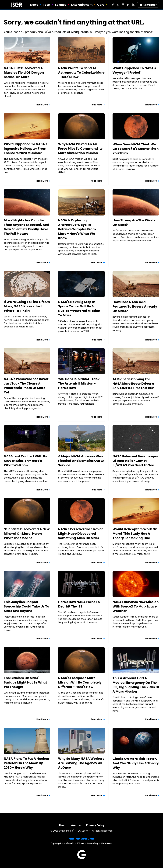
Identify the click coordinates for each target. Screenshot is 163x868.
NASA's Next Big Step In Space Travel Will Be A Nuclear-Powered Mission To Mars (79, 309)
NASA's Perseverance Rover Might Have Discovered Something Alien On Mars (80, 534)
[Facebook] (113, 5)
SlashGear (107, 843)
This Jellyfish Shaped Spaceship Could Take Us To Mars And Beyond (27, 606)
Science (61, 5)
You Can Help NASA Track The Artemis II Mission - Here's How (79, 383)
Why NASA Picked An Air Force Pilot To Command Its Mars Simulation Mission (80, 149)
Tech (47, 5)
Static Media (66, 831)
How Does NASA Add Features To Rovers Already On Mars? (135, 306)
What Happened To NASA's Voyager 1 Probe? (134, 70)
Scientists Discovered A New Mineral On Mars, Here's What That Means (27, 534)
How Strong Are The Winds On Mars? (134, 222)
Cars (101, 5)
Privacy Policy (95, 825)
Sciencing (93, 843)
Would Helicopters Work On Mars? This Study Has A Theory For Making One (135, 534)
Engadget (56, 843)
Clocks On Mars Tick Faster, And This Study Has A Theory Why (136, 763)
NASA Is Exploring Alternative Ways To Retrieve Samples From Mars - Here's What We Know (77, 229)
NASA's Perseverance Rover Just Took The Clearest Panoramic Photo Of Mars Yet (26, 386)
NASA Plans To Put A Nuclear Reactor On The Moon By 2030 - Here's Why (27, 763)
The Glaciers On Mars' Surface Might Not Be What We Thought (25, 682)
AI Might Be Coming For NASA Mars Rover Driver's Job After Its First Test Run (133, 384)
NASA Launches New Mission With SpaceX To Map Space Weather (136, 606)
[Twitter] (118, 5)
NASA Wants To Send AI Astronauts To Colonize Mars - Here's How (81, 73)
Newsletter (148, 5)
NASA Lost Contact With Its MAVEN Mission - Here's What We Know (25, 461)
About (62, 825)
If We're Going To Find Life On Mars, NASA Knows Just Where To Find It (27, 306)
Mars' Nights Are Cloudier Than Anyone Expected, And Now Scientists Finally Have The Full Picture (27, 227)
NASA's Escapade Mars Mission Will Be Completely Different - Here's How (80, 682)
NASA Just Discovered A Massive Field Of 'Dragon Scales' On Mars (24, 73)
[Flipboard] (128, 5)
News (34, 5)
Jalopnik (69, 843)
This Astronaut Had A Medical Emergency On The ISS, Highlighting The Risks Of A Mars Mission (136, 685)
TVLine (81, 843)
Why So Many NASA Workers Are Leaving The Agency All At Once (81, 763)
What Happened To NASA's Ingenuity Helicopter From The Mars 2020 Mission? (26, 149)
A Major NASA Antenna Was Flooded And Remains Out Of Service (81, 461)
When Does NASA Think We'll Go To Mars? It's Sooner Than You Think (136, 149)
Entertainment (82, 5)
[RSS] (133, 5)
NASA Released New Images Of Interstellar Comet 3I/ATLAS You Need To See (135, 461)
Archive (76, 825)
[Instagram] (123, 5)
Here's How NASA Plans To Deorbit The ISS (79, 604)
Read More (42, 105)
